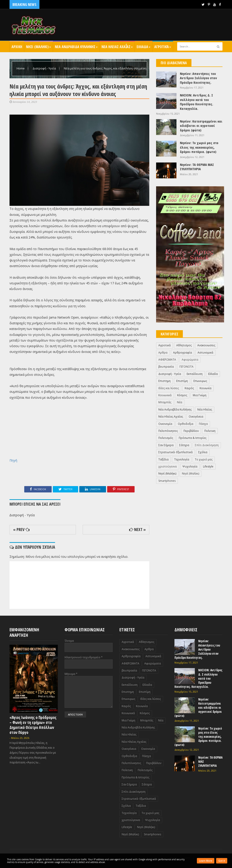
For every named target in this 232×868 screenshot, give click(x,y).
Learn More (206, 861)
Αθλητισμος (184, 345)
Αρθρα (163, 353)
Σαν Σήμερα (166, 445)
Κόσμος (182, 395)
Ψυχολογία (190, 466)
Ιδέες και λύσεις (169, 388)
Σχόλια (203, 452)
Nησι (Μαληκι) (39, 47)
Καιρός (189, 388)
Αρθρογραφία (182, 353)
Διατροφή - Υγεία (45, 68)
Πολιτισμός (166, 438)
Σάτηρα (184, 445)
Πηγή (13, 460)
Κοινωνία (205, 388)
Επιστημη (164, 381)
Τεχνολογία (182, 459)
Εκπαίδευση (195, 374)
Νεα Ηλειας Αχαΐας (117, 47)
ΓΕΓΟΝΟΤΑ (186, 367)
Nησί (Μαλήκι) (167, 473)
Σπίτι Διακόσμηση (207, 445)
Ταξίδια (163, 459)
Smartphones (167, 481)
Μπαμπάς (165, 402)
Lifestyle (208, 466)
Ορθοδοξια (186, 424)
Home (21, 68)
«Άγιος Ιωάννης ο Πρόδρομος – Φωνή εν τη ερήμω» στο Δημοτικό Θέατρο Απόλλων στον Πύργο (33, 725)
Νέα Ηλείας (205, 409)
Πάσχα (203, 424)
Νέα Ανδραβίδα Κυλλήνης (175, 409)
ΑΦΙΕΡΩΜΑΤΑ (167, 360)
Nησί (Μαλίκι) (191, 473)
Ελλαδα (144, 47)
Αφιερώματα (190, 360)
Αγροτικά (163, 47)
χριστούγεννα (168, 466)
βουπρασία (166, 367)
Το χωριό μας (204, 459)
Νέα (180, 402)
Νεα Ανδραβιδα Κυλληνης (76, 47)
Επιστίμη (182, 381)
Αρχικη (17, 47)
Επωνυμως (200, 381)
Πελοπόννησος (168, 431)
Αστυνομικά (205, 353)
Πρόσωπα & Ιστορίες (193, 438)
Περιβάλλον (191, 431)
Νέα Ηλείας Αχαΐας (171, 417)
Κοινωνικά (165, 395)
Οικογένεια (196, 417)
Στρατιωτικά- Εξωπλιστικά (175, 452)
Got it (222, 861)
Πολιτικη (210, 431)
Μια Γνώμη (200, 395)
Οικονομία (165, 424)
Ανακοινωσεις (206, 345)
